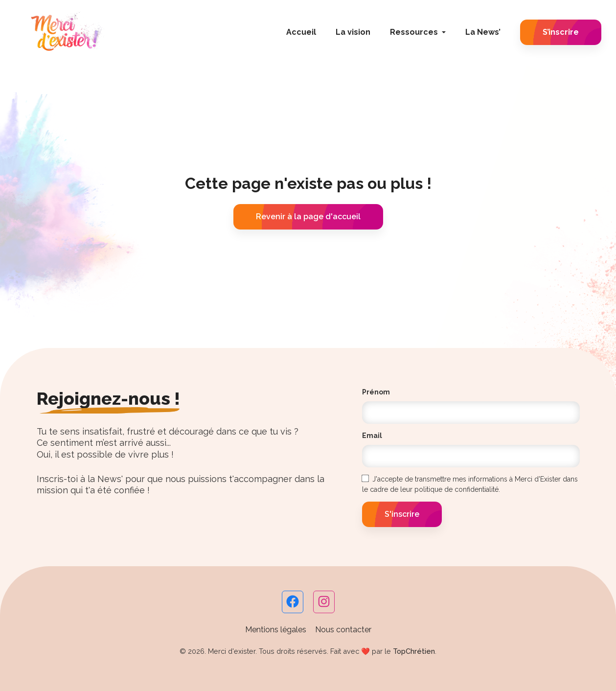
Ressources (414, 32)
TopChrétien (414, 651)
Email (372, 436)
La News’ (483, 32)
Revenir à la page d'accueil (308, 217)
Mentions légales (276, 630)
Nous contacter (343, 630)
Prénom (376, 392)
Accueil (301, 32)
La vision (353, 32)
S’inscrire (561, 32)
